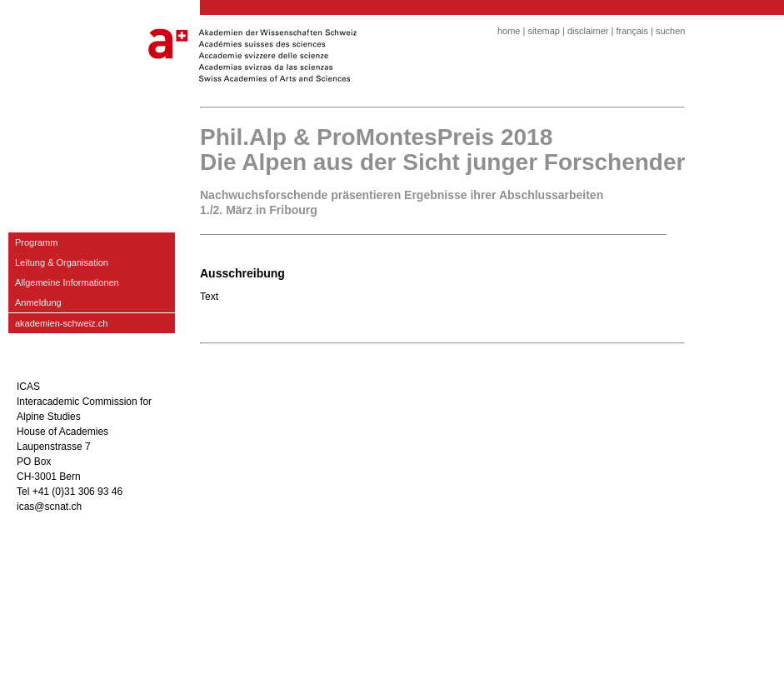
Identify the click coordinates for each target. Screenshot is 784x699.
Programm (36, 242)
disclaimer (588, 31)
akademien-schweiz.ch (61, 323)
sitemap (544, 31)
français (632, 31)
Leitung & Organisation (62, 262)
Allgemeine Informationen (67, 282)
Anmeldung (38, 302)
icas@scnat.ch (49, 507)
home (509, 31)
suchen (670, 31)
